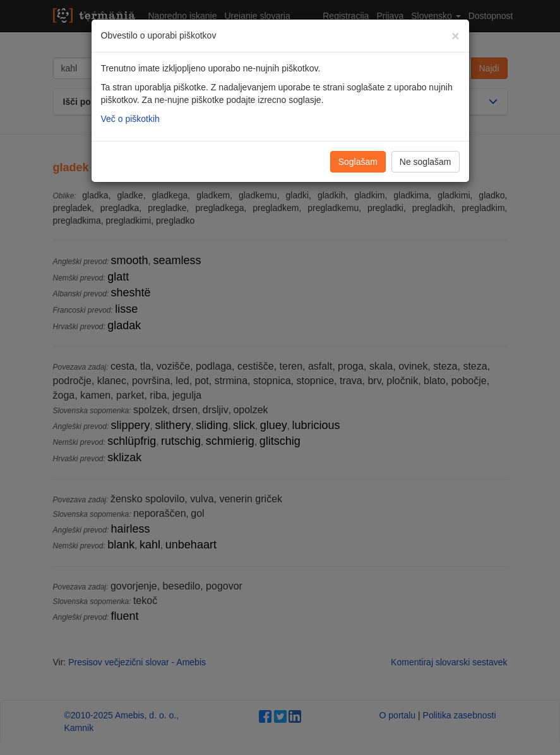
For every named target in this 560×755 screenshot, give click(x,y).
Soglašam (358, 162)
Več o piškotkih (130, 119)
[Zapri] (455, 36)
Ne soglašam (426, 162)
